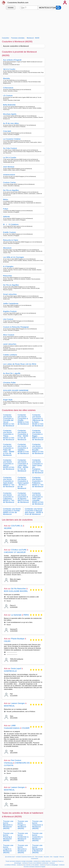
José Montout (9, 167)
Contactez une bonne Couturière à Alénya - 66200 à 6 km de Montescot (9, 465)
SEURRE (8, 528)
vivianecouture (9, 175)
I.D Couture (8, 96)
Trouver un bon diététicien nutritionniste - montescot (42, 863)
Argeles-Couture (10, 311)
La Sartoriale (16, 615)
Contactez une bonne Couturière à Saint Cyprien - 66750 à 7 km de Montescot (23, 483)
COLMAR (25, 728)
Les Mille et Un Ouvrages (13, 257)
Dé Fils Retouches (18, 589)
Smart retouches (10, 294)
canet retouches (10, 344)
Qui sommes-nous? (10, 857)
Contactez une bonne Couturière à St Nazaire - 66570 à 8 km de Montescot (23, 498)
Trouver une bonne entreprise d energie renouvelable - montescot (22, 861)
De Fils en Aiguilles (11, 190)
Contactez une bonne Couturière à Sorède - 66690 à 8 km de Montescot (12, 511)
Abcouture (7, 248)
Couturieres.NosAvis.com (18, 3)
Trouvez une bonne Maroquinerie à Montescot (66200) (38, 849)
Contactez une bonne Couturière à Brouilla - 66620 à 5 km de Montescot (38, 449)
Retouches (8, 276)
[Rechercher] (59, 8)
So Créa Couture (10, 148)
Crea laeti (7, 131)
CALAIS (7, 641)
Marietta (6, 78)
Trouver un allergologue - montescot (55, 865)
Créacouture (8, 88)
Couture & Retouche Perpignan (16, 327)
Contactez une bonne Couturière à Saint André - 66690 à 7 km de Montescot (9, 482)
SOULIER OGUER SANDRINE (16, 390)
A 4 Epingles (8, 266)
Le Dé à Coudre (10, 158)
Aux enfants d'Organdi (12, 60)
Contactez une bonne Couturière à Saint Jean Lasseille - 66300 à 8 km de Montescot (38, 499)
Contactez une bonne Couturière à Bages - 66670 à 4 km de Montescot (38, 435)
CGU (51, 857)
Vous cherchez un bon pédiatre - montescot (34, 865)
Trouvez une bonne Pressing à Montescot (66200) (8, 837)
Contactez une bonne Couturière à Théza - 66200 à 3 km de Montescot (9, 435)
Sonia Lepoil (16, 668)
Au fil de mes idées (11, 123)
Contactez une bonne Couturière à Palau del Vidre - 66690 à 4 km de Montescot (9, 450)
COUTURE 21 (17, 526)
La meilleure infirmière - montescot (13, 865)
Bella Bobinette (9, 105)
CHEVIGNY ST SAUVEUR (15, 552)
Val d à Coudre (9, 69)
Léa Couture (8, 319)
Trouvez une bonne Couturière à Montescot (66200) (37, 837)
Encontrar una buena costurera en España (35, 867)
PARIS (26, 615)
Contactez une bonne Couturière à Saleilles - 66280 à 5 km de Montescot (23, 449)
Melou (6, 200)
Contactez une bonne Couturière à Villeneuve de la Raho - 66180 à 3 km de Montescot (38, 420)
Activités (11, 8)
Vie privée (46, 857)
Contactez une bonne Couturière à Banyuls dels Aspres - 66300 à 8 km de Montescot (34, 511)
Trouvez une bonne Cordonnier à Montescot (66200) (23, 837)
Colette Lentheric (10, 355)
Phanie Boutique (18, 639)
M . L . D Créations (11, 224)
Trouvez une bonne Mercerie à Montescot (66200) (23, 849)
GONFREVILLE (10, 671)
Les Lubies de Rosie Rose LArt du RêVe (20, 364)
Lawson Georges (18, 703)
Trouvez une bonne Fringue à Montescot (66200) (23, 825)
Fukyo (6, 209)
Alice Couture (9, 335)
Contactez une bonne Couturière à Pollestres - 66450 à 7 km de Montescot (38, 482)
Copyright (56, 857)
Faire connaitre (39, 857)
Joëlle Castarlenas (11, 304)
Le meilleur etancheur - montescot (48, 861)
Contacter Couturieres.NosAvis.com (25, 857)
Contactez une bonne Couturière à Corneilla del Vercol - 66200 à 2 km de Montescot (9, 420)
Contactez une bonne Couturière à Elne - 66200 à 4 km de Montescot (23, 435)
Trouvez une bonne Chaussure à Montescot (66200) (37, 825)
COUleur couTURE (19, 550)
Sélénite (6, 217)
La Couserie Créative (12, 139)
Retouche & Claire (11, 240)
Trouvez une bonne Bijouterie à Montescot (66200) (8, 825)
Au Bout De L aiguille (12, 373)
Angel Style (8, 400)
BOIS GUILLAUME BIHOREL (16, 591)
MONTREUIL (9, 706)
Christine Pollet (9, 383)
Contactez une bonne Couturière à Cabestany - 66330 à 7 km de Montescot (9, 498)
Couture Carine (9, 182)
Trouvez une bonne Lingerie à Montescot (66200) (8, 849)
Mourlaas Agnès (10, 114)
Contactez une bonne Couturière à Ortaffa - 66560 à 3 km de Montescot (23, 419)
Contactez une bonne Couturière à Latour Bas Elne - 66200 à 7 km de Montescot (23, 465)
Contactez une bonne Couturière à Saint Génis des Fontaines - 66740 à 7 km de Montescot (38, 466)
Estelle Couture (9, 232)
